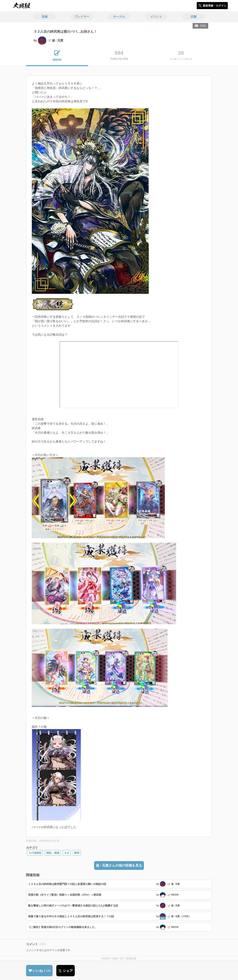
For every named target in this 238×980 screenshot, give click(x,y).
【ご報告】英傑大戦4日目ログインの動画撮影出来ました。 (63, 927)
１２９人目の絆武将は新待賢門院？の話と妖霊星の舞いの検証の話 (67, 884)
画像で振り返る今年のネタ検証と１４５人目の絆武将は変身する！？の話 (71, 916)
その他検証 (35, 853)
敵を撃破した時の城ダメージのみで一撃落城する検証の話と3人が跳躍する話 (73, 906)
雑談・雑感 (53, 853)
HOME (106, 958)
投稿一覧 (118, 958)
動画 (77, 853)
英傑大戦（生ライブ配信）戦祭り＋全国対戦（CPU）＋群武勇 (65, 895)
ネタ (67, 853)
